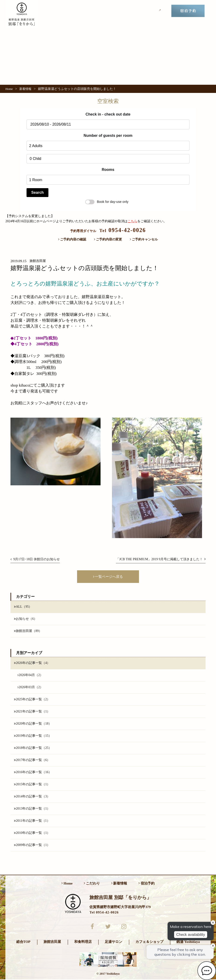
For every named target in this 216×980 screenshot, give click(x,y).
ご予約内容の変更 (108, 239)
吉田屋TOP (151, 11)
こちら (132, 221)
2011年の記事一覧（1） (32, 821)
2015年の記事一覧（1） (32, 785)
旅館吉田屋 (52, 942)
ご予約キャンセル (144, 239)
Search (37, 192)
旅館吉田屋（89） (28, 631)
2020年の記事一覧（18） (33, 724)
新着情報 (124, 11)
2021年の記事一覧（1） (32, 712)
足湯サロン (113, 942)
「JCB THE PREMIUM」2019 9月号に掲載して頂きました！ (161, 559)
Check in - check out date (108, 114)
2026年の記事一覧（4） (32, 663)
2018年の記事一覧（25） (33, 748)
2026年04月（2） (30, 675)
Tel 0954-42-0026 (104, 913)
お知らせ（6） (25, 619)
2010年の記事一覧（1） (32, 833)
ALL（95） (23, 607)
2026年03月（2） (30, 687)
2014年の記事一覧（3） (32, 797)
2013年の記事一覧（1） (32, 809)
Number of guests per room (108, 136)
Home (9, 89)
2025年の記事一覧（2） (32, 700)
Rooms (108, 170)
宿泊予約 (147, 884)
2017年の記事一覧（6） (32, 760)
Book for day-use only (107, 202)
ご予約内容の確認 (72, 239)
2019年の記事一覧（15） (33, 736)
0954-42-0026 (123, 230)
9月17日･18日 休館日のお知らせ (35, 559)
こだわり (101, 11)
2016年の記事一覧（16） (33, 772)
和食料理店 (83, 942)
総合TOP (23, 942)
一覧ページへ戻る (108, 576)
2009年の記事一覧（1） (32, 846)
